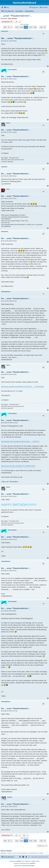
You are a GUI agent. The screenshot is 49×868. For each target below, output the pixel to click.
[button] (5, 27)
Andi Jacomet (12, 19)
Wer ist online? (6, 851)
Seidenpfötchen (6, 292)
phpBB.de (33, 863)
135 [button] (35, 27)
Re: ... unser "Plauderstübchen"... (18, 38)
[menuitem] (6, 7)
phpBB (18, 861)
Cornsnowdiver (12, 70)
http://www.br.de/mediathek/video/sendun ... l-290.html (20, 441)
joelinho (10, 797)
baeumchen (5, 31)
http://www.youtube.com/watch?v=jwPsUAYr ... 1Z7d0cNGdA (23, 387)
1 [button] (11, 27)
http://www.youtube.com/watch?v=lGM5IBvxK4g (18, 466)
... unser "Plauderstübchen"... (16, 16)
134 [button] (30, 27)
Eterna (8, 123)
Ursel (8, 189)
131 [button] (17, 27)
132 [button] (21, 27)
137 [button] (41, 27)
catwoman (4, 167)
